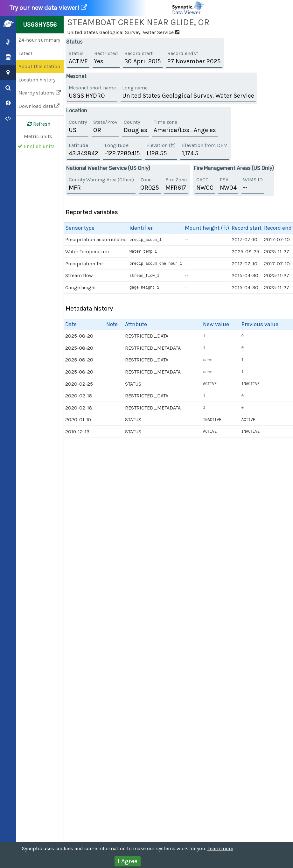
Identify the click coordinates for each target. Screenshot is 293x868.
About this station (39, 66)
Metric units (38, 136)
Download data (39, 106)
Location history (37, 80)
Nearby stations (40, 93)
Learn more (220, 848)
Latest (25, 53)
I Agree (128, 861)
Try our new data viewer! (107, 8)
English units (39, 146)
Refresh (35, 124)
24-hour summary (39, 40)
